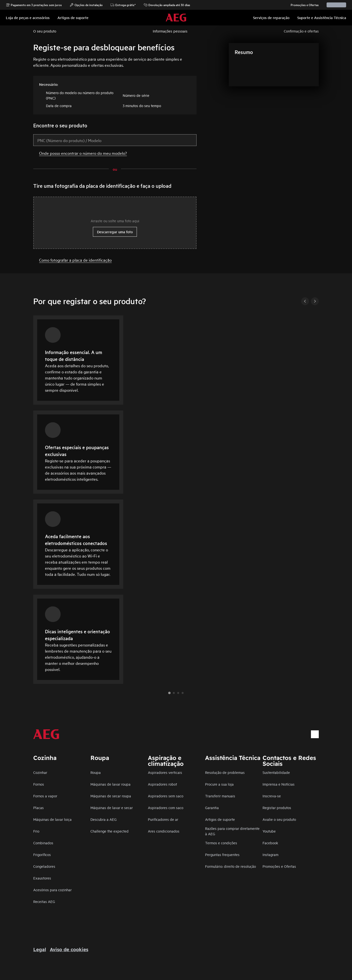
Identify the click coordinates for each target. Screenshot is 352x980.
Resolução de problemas (225, 772)
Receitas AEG (44, 901)
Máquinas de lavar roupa (110, 784)
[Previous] (305, 301)
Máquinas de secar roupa (111, 796)
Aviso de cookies (69, 949)
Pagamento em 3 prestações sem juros (34, 5)
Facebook (270, 843)
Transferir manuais (220, 796)
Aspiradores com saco (166, 807)
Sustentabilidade (276, 772)
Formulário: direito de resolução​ (231, 866)
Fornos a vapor (45, 796)
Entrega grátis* (123, 5)
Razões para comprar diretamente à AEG (232, 831)
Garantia (212, 807)
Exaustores (42, 878)
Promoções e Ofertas (302, 5)
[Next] (315, 301)
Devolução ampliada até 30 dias (167, 5)
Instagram (270, 854)
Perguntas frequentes (222, 854)
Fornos (39, 784)
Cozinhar (40, 772)
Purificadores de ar (163, 819)
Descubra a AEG (104, 819)
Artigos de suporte (220, 819)
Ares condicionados (164, 831)
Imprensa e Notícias (279, 784)
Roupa (96, 772)
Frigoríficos (42, 854)
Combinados (43, 843)
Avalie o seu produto (279, 819)
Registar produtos (277, 807)
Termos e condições (221, 843)
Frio (36, 831)
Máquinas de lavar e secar (112, 807)
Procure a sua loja (219, 784)
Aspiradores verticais (165, 772)
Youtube (269, 831)
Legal (40, 949)
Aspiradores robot (162, 784)
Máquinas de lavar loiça (52, 819)
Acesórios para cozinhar (52, 890)
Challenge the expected (110, 831)
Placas (38, 807)
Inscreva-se (272, 796)
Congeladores (44, 866)
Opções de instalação (86, 5)
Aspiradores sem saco (166, 796)
